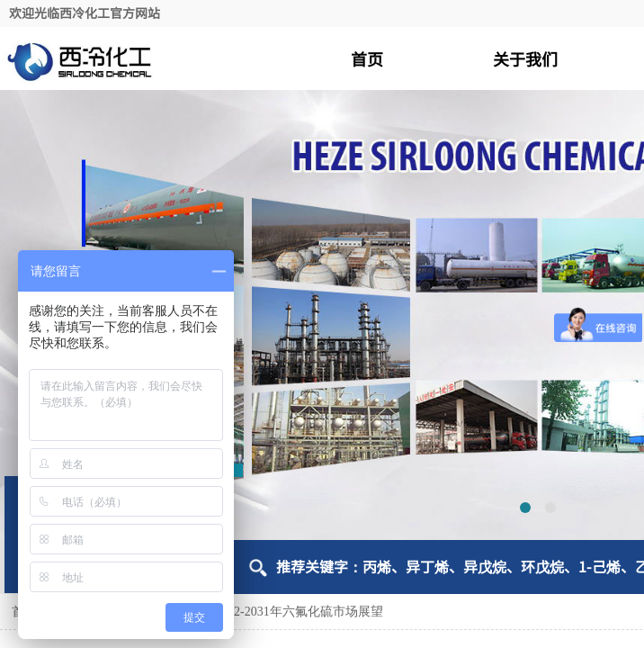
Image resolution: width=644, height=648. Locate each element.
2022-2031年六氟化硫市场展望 (299, 612)
